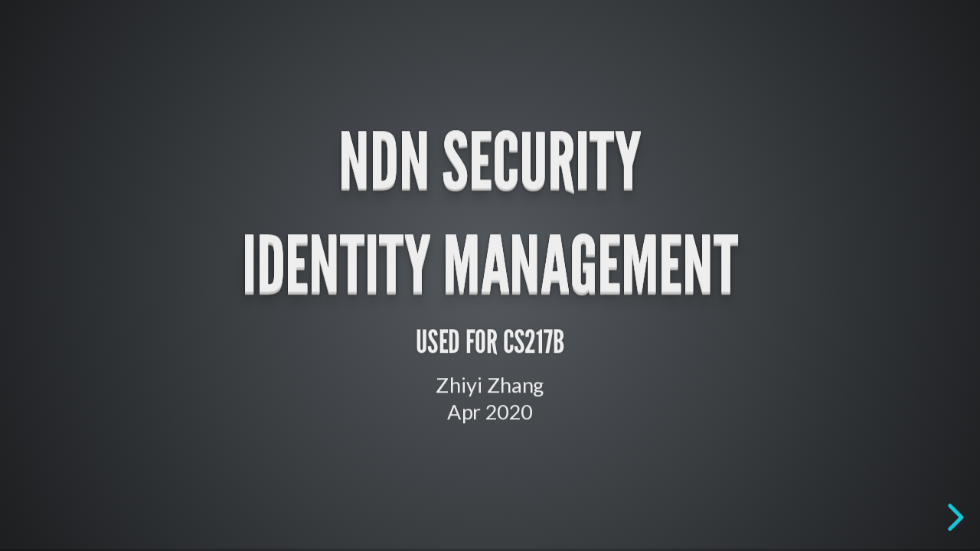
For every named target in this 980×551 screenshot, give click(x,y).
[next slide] (953, 517)
